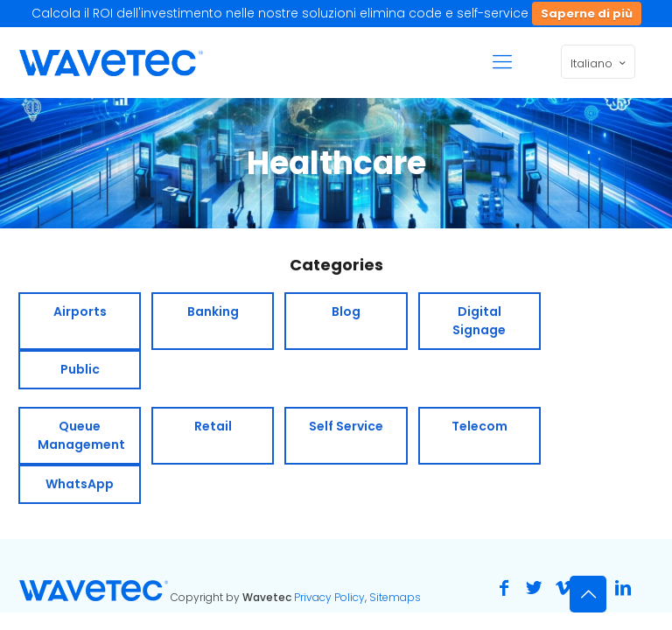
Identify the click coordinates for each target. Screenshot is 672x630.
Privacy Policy (329, 597)
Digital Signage (479, 321)
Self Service (346, 426)
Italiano (600, 63)
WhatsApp (80, 484)
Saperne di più (587, 14)
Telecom (479, 426)
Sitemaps (395, 597)
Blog (346, 311)
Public (80, 369)
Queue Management (81, 435)
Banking (213, 311)
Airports (80, 311)
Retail (213, 426)
